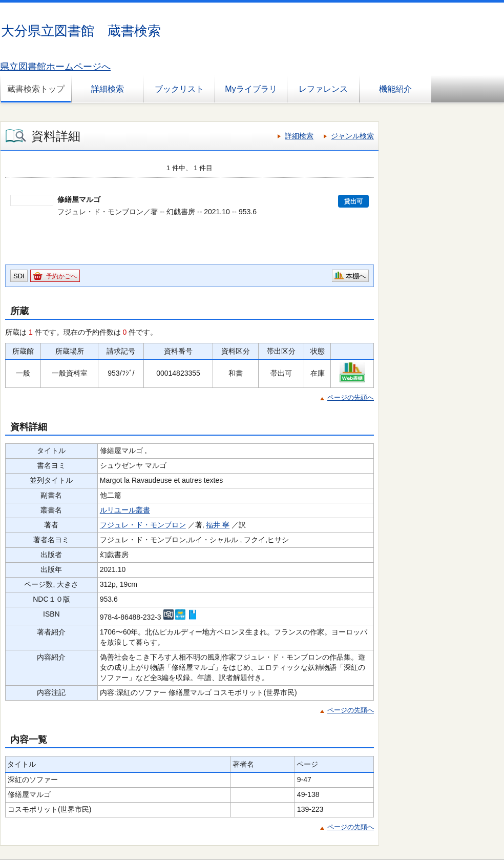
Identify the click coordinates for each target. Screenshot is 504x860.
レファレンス (323, 89)
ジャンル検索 (352, 136)
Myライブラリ (251, 89)
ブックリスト (179, 89)
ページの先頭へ (351, 397)
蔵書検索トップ (36, 89)
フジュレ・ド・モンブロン (143, 525)
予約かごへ (61, 276)
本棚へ (356, 276)
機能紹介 (395, 89)
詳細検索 (108, 89)
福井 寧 (218, 525)
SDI (19, 276)
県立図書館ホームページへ (55, 67)
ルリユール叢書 (125, 510)
